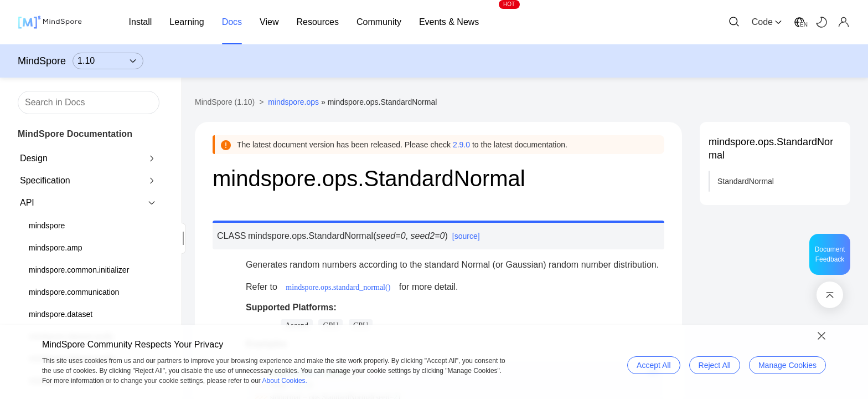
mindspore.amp (56, 248)
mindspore (47, 226)
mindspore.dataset (61, 314)
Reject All (715, 365)
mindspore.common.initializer (79, 270)
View (269, 22)
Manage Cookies (787, 365)
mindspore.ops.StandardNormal (771, 149)
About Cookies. (285, 381)
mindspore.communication (74, 292)
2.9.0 (461, 145)
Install (141, 22)
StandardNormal (746, 181)
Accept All (653, 365)
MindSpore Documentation (75, 134)
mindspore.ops (293, 102)
